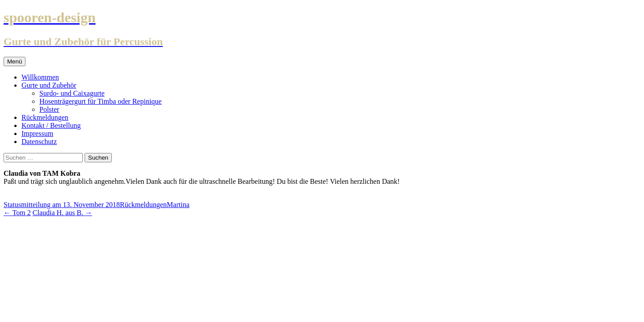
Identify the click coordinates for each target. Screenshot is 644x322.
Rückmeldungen (45, 117)
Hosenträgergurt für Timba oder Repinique (100, 101)
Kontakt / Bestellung (51, 125)
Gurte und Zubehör (49, 85)
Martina (178, 205)
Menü (15, 61)
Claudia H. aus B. (62, 213)
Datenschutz (39, 142)
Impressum (37, 133)
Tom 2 (17, 213)
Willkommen (40, 77)
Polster (49, 109)
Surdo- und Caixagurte (72, 93)
